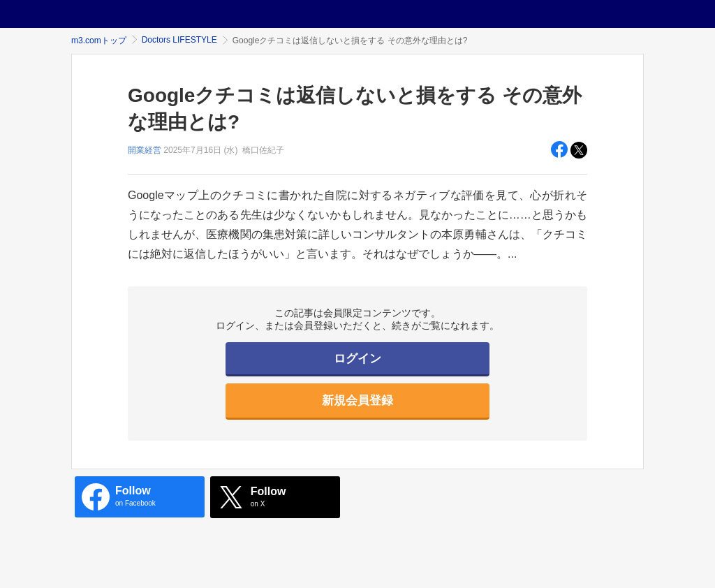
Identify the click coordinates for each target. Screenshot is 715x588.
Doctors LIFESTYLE (179, 40)
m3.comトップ (99, 41)
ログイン (357, 359)
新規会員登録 (357, 400)
